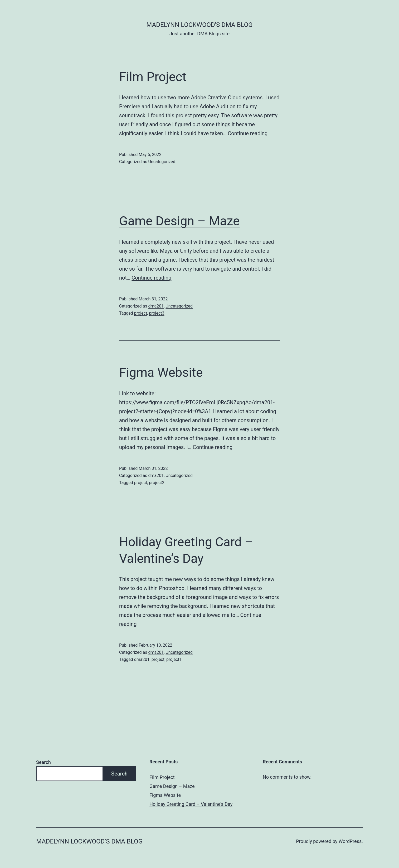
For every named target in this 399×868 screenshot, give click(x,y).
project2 (157, 483)
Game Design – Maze (179, 221)
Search (43, 762)
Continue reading (248, 133)
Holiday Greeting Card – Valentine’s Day (191, 804)
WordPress (350, 841)
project (141, 313)
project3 (157, 313)
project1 (174, 659)
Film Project (153, 77)
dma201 (156, 306)
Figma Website (161, 372)
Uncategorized (162, 162)
